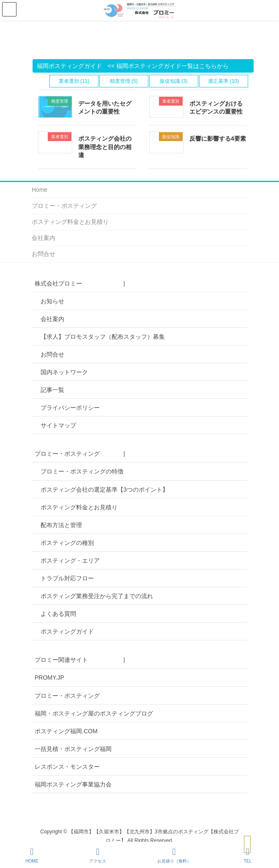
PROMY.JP (49, 678)
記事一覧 (52, 390)
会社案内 (44, 238)
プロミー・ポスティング (64, 206)
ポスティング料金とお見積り (70, 222)
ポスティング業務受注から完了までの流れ (97, 596)
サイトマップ (58, 425)
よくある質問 (58, 614)
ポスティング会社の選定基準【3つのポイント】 (104, 490)
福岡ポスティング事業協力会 (73, 784)
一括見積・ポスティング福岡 (73, 749)
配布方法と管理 (61, 525)
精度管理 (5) (124, 81)
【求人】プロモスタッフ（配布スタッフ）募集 (103, 337)
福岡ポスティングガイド (69, 66)
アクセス (98, 855)
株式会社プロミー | (80, 283)
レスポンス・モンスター (67, 767)
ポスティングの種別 (67, 543)
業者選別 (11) (74, 81)
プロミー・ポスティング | (80, 454)
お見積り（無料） (174, 855)
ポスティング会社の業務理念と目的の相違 (105, 147)
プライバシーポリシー (70, 408)
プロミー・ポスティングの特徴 (82, 471)
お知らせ (52, 301)
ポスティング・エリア (70, 561)
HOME (32, 855)
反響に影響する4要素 (218, 139)
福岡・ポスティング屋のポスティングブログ (94, 713)
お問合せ (44, 254)
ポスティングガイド (67, 631)
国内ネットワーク (64, 372)
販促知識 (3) (174, 81)
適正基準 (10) (223, 81)
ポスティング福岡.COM (66, 731)
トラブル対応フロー (67, 578)
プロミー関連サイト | (80, 660)
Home (40, 190)
